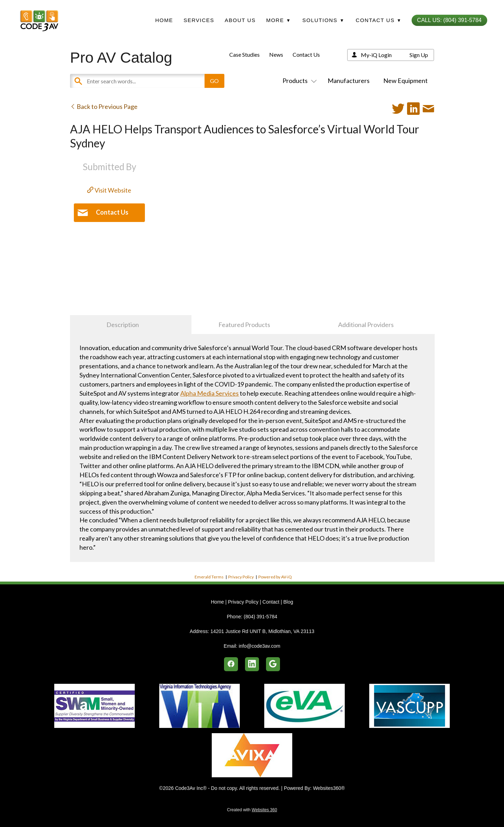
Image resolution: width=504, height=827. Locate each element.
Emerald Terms (209, 577)
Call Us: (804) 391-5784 (449, 20)
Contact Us (306, 54)
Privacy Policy (241, 577)
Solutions (323, 20)
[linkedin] (252, 664)
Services (199, 20)
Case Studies (244, 54)
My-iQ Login (376, 55)
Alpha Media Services (209, 393)
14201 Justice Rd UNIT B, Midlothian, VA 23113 (262, 631)
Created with (252, 810)
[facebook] (231, 664)
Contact (271, 602)
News (276, 54)
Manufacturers (349, 81)
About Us (240, 20)
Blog (288, 602)
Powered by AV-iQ (275, 577)
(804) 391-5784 (260, 617)
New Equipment (405, 81)
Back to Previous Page (104, 106)
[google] (273, 664)
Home (164, 20)
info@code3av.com (260, 646)
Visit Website (109, 190)
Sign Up (419, 55)
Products (298, 81)
